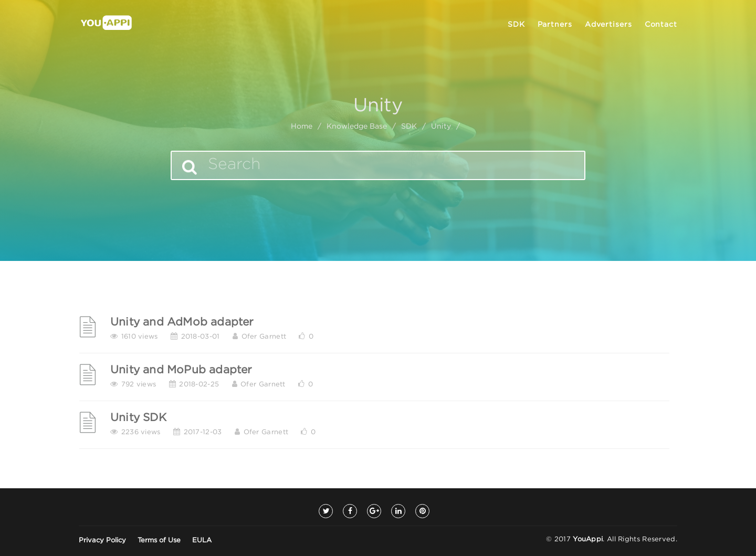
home (302, 127)
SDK (516, 25)
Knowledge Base (357, 127)
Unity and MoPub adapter (181, 370)
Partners (555, 25)
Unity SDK (138, 418)
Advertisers (608, 25)
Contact (661, 25)
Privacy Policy (102, 541)
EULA (202, 541)
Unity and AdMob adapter (182, 322)
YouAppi (588, 539)
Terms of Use (159, 541)
